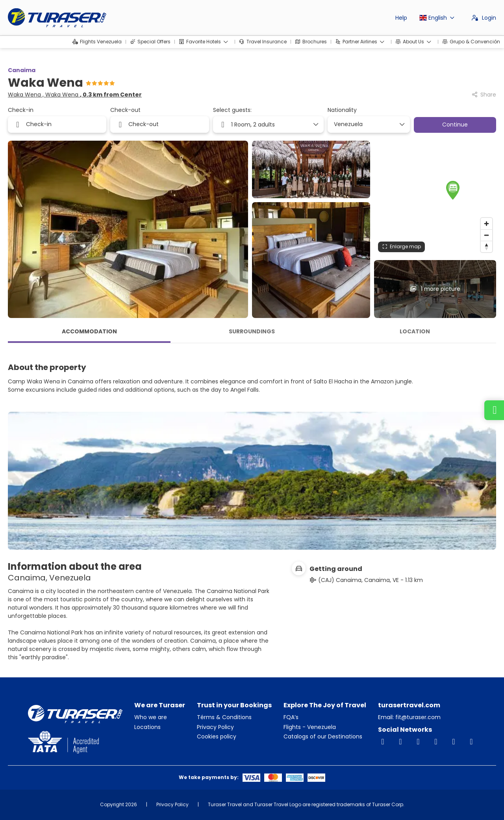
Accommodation (89, 331)
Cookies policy (217, 737)
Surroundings (252, 331)
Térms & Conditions (224, 717)
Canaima (22, 70)
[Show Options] (402, 125)
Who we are (151, 717)
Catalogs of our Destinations (323, 737)
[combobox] (366, 124)
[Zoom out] (486, 235)
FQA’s (291, 717)
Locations (147, 727)
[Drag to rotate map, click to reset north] (486, 246)
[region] (435, 198)
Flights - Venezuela (310, 727)
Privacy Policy (215, 727)
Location (415, 331)
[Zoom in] (486, 224)
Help (401, 18)
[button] (435, 189)
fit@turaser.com (417, 717)
